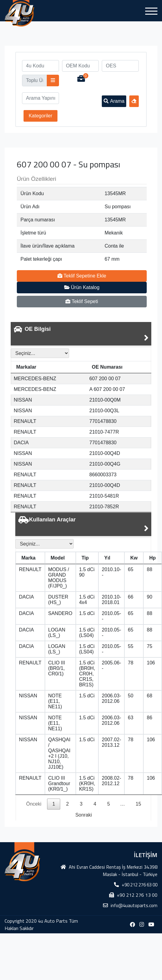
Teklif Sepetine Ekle (82, 276)
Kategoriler (40, 116)
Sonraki (83, 815)
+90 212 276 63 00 (140, 885)
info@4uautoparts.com (134, 905)
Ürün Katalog (82, 287)
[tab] (81, 334)
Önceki (34, 804)
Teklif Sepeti (82, 301)
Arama (114, 101)
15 (138, 804)
